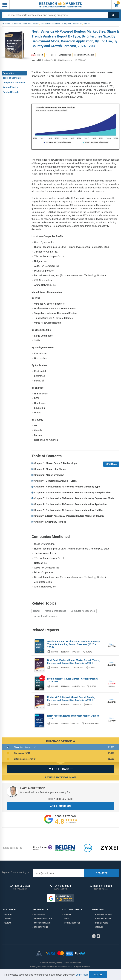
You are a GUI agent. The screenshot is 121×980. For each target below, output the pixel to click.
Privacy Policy (56, 963)
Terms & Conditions (72, 963)
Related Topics (10, 87)
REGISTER (102, 873)
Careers (8, 919)
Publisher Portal (103, 919)
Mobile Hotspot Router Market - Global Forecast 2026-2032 (72, 680)
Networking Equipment (46, 616)
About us (8, 915)
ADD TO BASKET (60, 769)
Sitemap (44, 963)
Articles (99, 927)
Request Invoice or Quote (61, 777)
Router (37, 611)
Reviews (8, 923)
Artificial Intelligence (55, 611)
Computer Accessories (83, 611)
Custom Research (43, 923)
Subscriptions (41, 927)
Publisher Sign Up (103, 915)
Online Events (101, 923)
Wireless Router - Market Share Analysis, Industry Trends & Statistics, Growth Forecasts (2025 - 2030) (73, 644)
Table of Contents (12, 78)
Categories (39, 915)
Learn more (82, 975)
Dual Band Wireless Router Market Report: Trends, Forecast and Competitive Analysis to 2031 (74, 662)
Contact (68, 915)
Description (9, 73)
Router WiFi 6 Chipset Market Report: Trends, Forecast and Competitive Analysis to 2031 (71, 699)
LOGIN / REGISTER (72, 923)
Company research (43, 919)
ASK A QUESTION (60, 806)
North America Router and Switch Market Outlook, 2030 (73, 717)
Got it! (98, 975)
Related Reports (11, 92)
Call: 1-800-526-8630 (60, 799)
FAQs (67, 919)
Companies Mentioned (14, 83)
